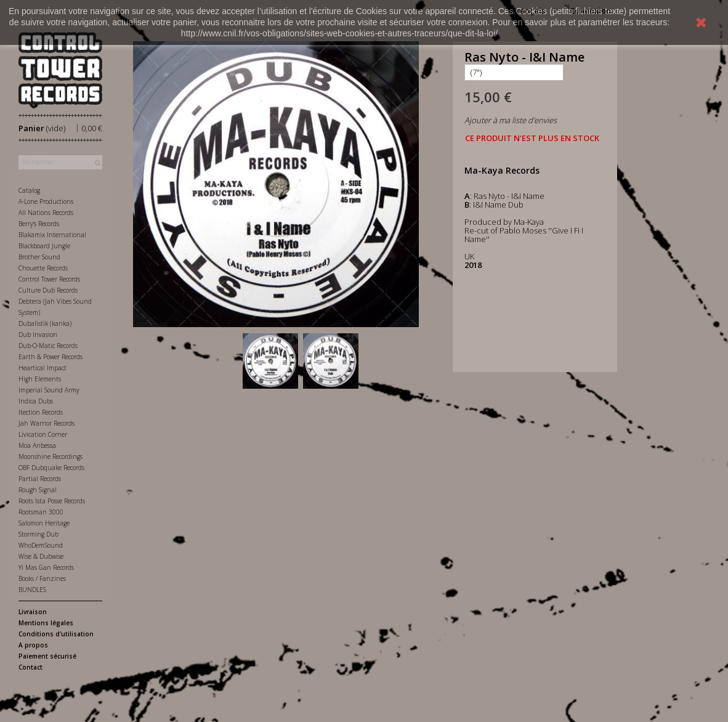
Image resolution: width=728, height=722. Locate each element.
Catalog (29, 190)
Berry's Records (39, 224)
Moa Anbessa (37, 445)
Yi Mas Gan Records (46, 567)
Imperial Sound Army (49, 390)
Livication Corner (43, 434)
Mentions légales (46, 623)
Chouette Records (43, 268)
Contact (30, 667)
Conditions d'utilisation (56, 634)
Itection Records (41, 412)
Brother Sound (39, 257)
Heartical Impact (42, 368)
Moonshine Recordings (51, 456)
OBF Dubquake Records (51, 468)
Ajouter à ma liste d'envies (511, 120)
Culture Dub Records (48, 290)
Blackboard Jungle (44, 246)
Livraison (33, 612)
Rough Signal (38, 490)
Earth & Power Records (51, 357)
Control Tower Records (49, 279)
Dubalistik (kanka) (45, 323)
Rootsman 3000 (41, 512)
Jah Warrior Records (47, 423)
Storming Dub (38, 534)
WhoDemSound (41, 545)
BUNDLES (32, 590)
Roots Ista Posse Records (52, 501)
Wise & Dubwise (41, 556)
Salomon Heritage (44, 523)
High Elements (40, 379)
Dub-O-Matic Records (48, 346)
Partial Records (40, 479)
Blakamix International (52, 235)
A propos (33, 645)
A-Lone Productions (46, 201)
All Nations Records (46, 213)
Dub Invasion (38, 335)
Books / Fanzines (42, 578)
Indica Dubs (36, 401)
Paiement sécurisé (47, 656)
